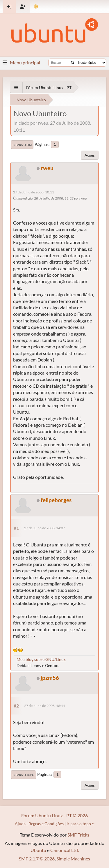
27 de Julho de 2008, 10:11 (34, 192)
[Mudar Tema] (36, 7)
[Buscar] (73, 63)
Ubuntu (38, 850)
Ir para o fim (22, 145)
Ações (90, 155)
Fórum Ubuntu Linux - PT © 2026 (54, 815)
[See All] (16, 88)
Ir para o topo (23, 775)
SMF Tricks (78, 835)
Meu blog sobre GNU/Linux (41, 659)
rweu (47, 168)
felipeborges (56, 500)
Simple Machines (73, 859)
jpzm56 (50, 678)
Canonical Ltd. (65, 850)
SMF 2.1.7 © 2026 (37, 859)
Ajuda (20, 824)
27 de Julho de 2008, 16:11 (45, 706)
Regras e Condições (46, 824)
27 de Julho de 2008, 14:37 (45, 528)
